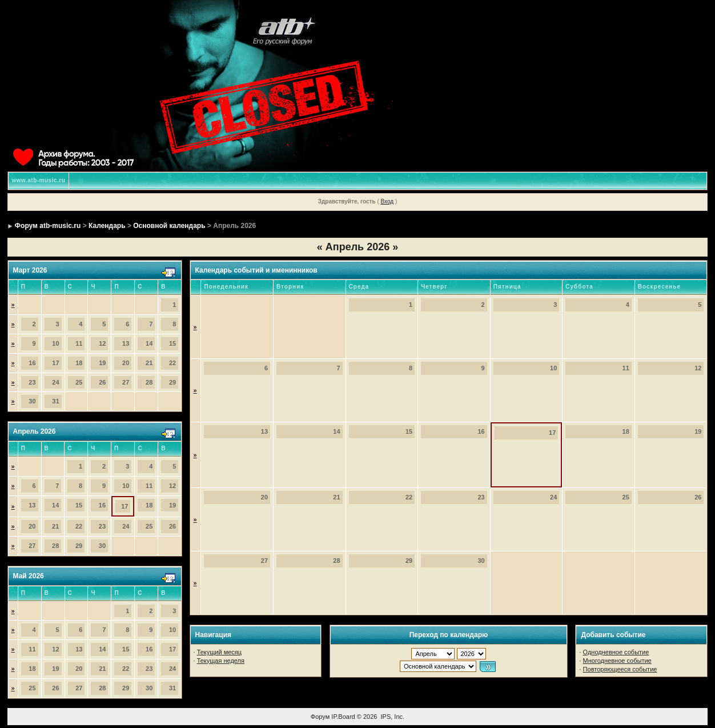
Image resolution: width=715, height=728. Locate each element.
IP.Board (343, 717)
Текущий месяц (220, 652)
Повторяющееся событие (620, 669)
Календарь (107, 226)
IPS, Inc (392, 717)
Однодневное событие (616, 652)
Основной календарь (169, 226)
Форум (320, 717)
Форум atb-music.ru (48, 226)
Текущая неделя (221, 661)
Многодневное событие (617, 661)
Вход (387, 201)
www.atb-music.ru (39, 180)
